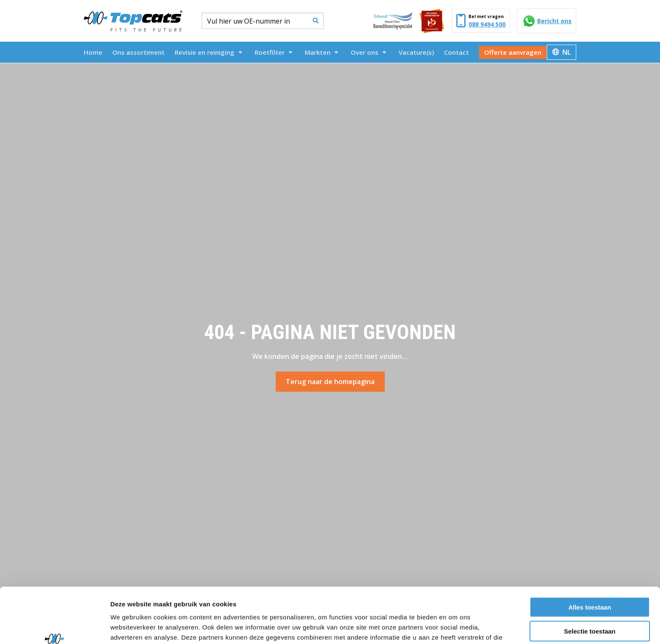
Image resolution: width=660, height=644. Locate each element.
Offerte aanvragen (513, 52)
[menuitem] (93, 52)
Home (93, 52)
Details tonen (455, 627)
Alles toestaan (590, 560)
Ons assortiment (138, 52)
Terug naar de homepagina (330, 382)
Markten (321, 52)
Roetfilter (273, 52)
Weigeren (589, 607)
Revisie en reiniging (208, 52)
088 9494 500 (487, 24)
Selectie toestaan (590, 584)
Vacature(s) (416, 52)
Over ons (368, 52)
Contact (456, 52)
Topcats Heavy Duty (133, 21)
